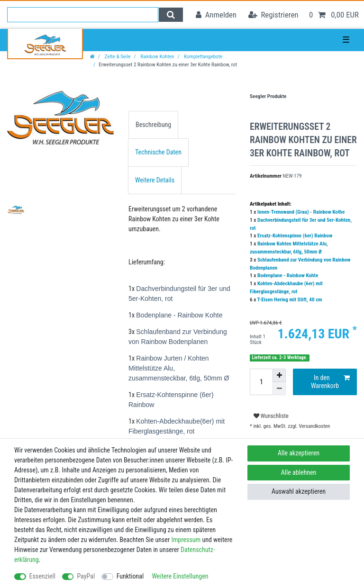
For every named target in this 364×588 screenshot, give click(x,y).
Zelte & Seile (117, 57)
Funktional (130, 576)
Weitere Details (155, 180)
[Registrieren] (273, 15)
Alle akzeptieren (299, 453)
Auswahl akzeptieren (299, 491)
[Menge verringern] (279, 389)
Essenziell (42, 576)
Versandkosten (314, 426)
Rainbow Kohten (157, 57)
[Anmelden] (216, 15)
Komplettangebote (203, 57)
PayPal (86, 576)
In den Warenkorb (330, 382)
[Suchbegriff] (83, 15)
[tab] (153, 125)
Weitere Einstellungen (180, 576)
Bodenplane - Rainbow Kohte (288, 276)
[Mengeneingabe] (261, 382)
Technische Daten (158, 152)
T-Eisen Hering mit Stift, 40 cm (290, 300)
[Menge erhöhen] (279, 375)
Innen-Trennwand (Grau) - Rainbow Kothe (301, 212)
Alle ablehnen (299, 472)
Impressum (186, 540)
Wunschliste (271, 416)
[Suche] (171, 15)
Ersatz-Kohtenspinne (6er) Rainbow (295, 236)
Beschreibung (153, 125)
